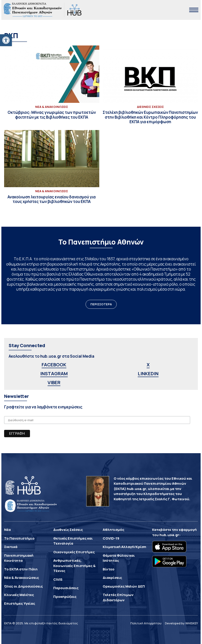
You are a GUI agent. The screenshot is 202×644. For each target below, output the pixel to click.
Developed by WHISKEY (181, 623)
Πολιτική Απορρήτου (146, 623)
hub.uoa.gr (169, 535)
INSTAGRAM (54, 374)
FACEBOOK (54, 365)
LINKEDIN (148, 374)
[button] (6, 40)
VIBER (54, 382)
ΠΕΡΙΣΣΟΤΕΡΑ (101, 304)
